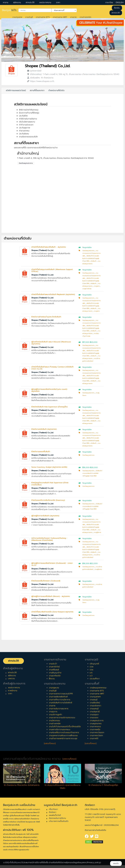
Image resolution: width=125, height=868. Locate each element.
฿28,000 (94, 467)
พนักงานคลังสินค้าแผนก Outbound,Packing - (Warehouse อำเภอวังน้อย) (49, 539)
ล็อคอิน (117, 8)
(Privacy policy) (94, 863)
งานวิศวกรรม (54, 721)
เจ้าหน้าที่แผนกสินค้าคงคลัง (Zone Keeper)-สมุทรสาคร (52, 612)
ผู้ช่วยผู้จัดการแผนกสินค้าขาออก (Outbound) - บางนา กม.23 (52, 564)
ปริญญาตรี (94, 664)
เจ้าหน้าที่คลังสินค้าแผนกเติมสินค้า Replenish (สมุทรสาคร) (53, 294)
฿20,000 (94, 342)
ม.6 (91, 673)
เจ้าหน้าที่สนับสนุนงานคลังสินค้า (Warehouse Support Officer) (52, 270)
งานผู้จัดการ (97, 532)
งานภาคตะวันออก (97, 733)
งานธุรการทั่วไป (87, 289)
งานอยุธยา (94, 715)
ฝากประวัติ (30, 2)
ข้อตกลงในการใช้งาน (57, 818)
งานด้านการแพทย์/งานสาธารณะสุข (63, 738)
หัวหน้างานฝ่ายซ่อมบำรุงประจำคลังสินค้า (46, 317)
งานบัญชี (29, 17)
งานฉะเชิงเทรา (95, 706)
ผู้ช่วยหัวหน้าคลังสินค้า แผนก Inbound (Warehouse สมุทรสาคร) (51, 343)
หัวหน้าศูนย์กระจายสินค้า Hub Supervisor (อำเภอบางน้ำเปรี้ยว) (50, 484)
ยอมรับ (116, 863)
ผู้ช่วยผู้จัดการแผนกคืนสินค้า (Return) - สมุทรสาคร (51, 596)
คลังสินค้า (93, 261)
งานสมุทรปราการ (97, 721)
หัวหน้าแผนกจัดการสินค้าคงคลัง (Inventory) (48, 500)
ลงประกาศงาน (45, 2)
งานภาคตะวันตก (96, 736)
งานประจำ (53, 664)
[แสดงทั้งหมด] (50, 743)
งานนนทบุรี (94, 709)
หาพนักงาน (13, 691)
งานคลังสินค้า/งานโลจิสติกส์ (60, 703)
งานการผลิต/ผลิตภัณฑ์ (58, 697)
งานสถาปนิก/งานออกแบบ (60, 730)
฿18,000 (86, 467)
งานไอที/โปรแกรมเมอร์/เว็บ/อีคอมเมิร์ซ (65, 727)
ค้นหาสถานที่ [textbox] (63, 10)
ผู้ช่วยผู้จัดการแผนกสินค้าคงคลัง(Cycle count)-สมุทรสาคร (50, 390)
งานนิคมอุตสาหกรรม (98, 688)
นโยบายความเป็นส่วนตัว (59, 821)
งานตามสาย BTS (43, 17)
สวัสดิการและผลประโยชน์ (16, 90)
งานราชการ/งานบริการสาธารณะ (62, 718)
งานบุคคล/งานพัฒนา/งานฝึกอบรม (63, 736)
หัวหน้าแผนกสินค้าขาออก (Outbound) (46, 581)
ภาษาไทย (109, 2)
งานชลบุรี (94, 700)
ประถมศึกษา (95, 679)
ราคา (58, 2)
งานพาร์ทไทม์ (54, 667)
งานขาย (73, 17)
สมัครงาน (17, 2)
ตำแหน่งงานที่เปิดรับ (56, 90)
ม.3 (91, 676)
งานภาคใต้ (94, 738)
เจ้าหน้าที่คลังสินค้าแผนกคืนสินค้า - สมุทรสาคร (49, 247)
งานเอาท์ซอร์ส (55, 676)
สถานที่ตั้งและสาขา (37, 90)
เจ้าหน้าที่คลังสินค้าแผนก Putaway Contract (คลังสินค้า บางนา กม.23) (52, 368)
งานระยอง (94, 718)
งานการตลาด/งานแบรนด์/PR (61, 694)
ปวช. (92, 670)
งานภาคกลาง (95, 727)
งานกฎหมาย (54, 688)
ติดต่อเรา (53, 812)
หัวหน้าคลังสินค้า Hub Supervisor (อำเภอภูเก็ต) (49, 407)
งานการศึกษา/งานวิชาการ (60, 700)
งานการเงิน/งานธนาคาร (59, 709)
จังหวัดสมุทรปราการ (26, 163)
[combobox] (35, 10)
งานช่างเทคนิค (85, 17)
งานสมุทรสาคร (96, 724)
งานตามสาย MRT (60, 17)
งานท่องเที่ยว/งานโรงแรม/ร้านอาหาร (64, 733)
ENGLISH (120, 2)
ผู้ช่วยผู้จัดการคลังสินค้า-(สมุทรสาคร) (45, 516)
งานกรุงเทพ (17, 17)
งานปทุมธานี (95, 712)
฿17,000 (86, 342)
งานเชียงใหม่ (95, 703)
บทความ (11, 679)
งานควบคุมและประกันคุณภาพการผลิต (91, 253)
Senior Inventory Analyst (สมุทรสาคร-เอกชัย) (49, 467)
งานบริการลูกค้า (55, 715)
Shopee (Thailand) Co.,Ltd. (48, 66)
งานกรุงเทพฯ (95, 697)
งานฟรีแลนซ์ (54, 670)
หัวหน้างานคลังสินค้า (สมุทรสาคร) (44, 429)
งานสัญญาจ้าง (55, 673)
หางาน (6, 2)
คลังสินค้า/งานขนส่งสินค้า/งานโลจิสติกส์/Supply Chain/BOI (91, 258)
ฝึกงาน (52, 679)
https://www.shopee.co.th (42, 81)
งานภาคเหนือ (95, 730)
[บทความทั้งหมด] (69, 759)
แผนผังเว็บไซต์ (55, 815)
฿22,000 (94, 564)
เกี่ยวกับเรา (53, 809)
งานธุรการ (97, 286)
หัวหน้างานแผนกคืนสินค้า (41, 452)
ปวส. (92, 667)
